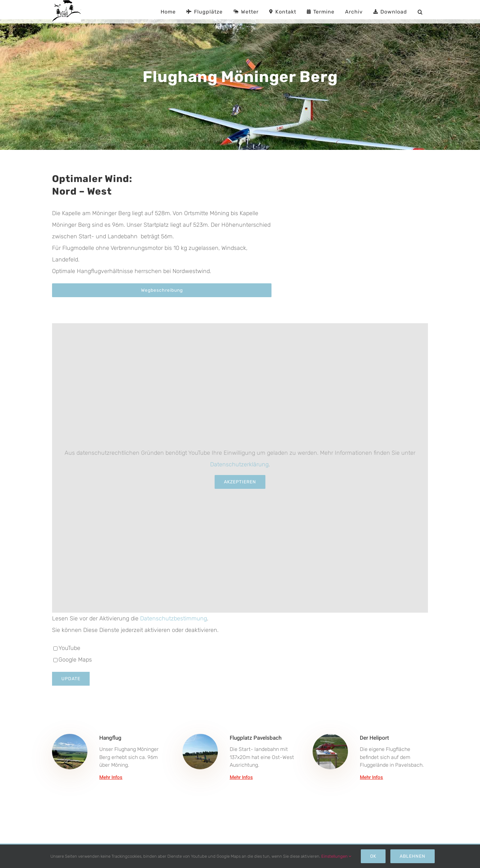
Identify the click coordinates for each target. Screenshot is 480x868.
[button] (420, 12)
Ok (373, 856)
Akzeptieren (240, 482)
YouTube (67, 648)
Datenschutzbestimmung (173, 618)
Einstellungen (336, 856)
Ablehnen (413, 856)
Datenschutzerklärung (239, 464)
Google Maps (73, 660)
